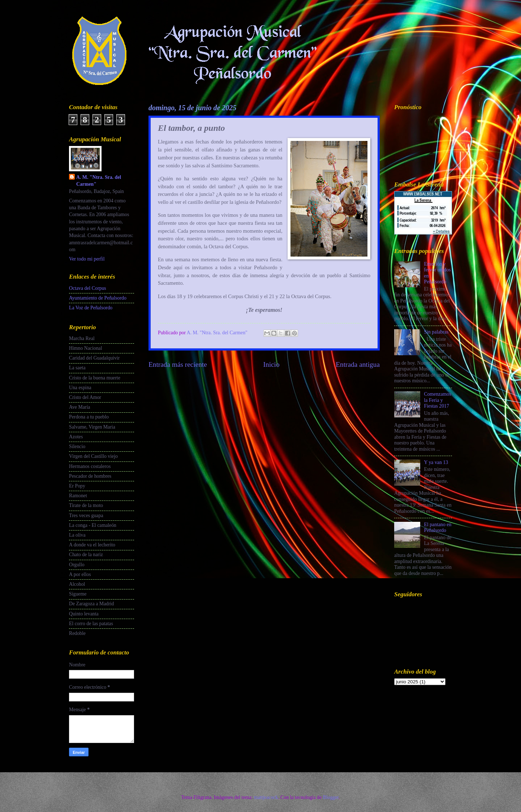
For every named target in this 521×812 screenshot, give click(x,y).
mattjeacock (266, 797)
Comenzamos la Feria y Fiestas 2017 (438, 400)
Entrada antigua (358, 364)
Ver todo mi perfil (87, 259)
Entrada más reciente (178, 364)
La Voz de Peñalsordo (91, 308)
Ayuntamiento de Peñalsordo (98, 298)
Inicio (272, 364)
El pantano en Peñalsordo (438, 528)
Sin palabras (436, 332)
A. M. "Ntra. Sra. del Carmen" (99, 181)
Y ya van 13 (436, 462)
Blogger (331, 797)
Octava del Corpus (88, 288)
